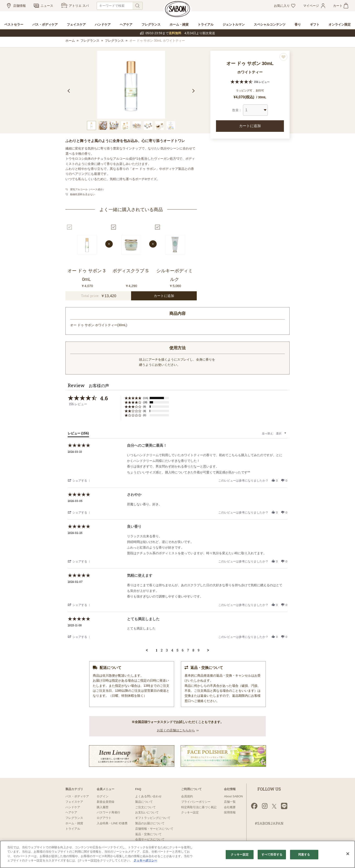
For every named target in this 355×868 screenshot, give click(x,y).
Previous (70, 91)
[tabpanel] (131, 85)
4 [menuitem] (172, 650)
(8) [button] (144, 406)
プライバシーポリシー (196, 802)
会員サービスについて (150, 839)
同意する (304, 855)
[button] (79, 480)
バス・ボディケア (77, 796)
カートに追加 (250, 126)
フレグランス (90, 41)
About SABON (233, 796)
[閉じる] (348, 854)
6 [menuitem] (183, 650)
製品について (144, 802)
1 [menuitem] (157, 650)
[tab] (78, 434)
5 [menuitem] (177, 650)
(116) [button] (146, 398)
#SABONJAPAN (269, 823)
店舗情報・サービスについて (154, 829)
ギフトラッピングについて (153, 818)
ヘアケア (71, 812)
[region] (177, 854)
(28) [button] (145, 402)
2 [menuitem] (162, 650)
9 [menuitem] (199, 650)
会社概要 (230, 807)
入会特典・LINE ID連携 (112, 823)
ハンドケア (73, 807)
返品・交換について (148, 834)
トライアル (73, 829)
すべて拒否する (272, 855)
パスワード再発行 (108, 812)
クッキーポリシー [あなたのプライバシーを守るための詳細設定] (145, 860)
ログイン (103, 796)
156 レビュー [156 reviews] (262, 82)
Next (193, 91)
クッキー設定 (190, 812)
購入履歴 (103, 807)
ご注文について (145, 807)
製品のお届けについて (150, 823)
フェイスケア (74, 802)
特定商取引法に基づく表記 (199, 807)
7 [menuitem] (188, 650)
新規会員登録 (106, 802)
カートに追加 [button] (164, 296)
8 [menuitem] (193, 650)
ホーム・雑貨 (74, 823)
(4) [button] (144, 411)
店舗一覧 (230, 802)
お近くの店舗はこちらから (176, 730)
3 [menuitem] (167, 650)
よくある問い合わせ (148, 796)
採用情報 (230, 812)
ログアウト (104, 818)
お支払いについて (147, 812)
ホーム (70, 41)
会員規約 (187, 796)
